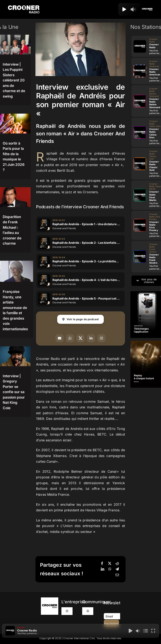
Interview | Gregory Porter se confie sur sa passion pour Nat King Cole (14, 392)
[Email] (117, 575)
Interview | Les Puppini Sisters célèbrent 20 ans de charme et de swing (14, 80)
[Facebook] (102, 564)
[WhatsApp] (110, 569)
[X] (110, 564)
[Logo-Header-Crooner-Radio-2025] (24, 7)
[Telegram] (117, 569)
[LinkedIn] (103, 569)
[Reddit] (117, 564)
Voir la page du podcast (81, 319)
